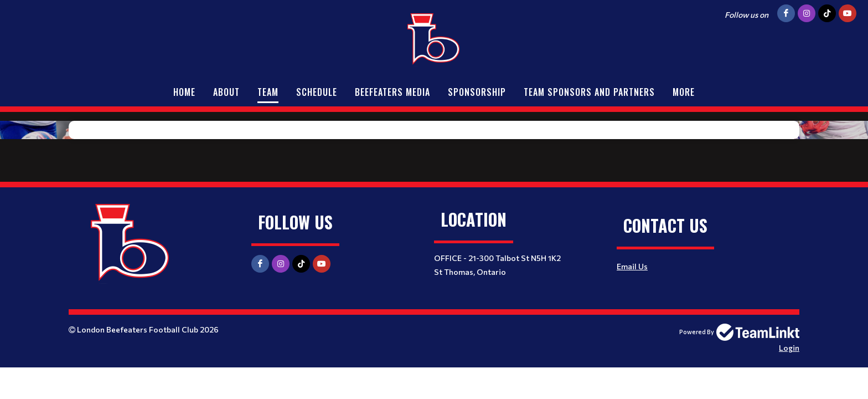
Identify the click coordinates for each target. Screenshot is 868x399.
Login (789, 348)
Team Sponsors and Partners (589, 92)
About (226, 92)
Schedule (317, 92)
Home (184, 92)
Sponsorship (477, 92)
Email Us (632, 266)
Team (268, 92)
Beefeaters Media (392, 92)
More (684, 92)
